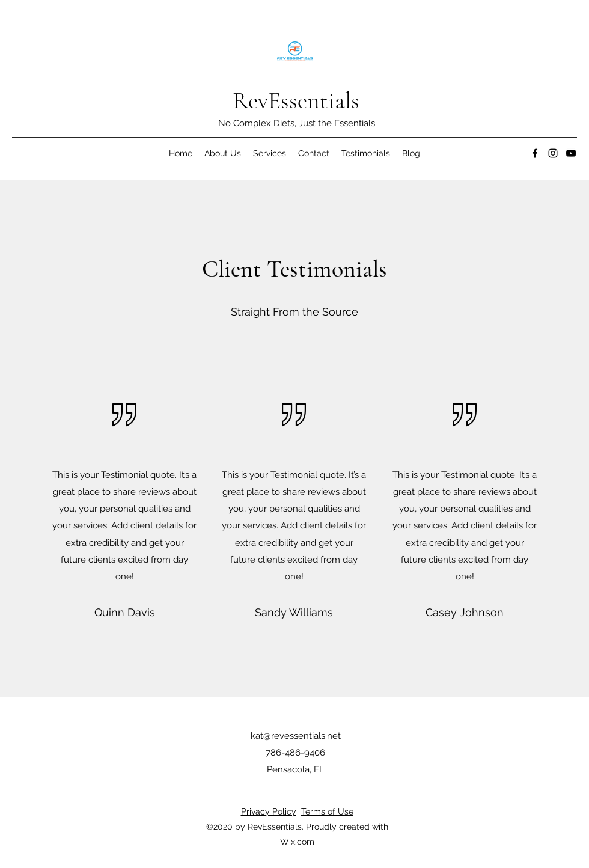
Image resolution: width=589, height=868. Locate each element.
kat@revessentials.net (296, 736)
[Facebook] (535, 153)
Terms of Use (327, 811)
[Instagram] (553, 153)
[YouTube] (571, 153)
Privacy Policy (269, 811)
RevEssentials (296, 100)
